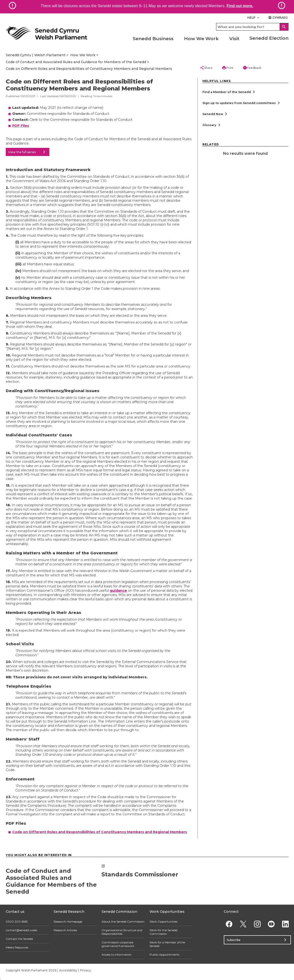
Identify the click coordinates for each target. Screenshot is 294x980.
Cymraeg (278, 18)
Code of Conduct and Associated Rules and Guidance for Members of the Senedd (76, 62)
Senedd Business (153, 39)
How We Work (201, 39)
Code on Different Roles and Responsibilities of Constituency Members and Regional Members (89, 69)
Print (228, 68)
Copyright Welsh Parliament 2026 (31, 970)
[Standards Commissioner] (147, 871)
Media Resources (17, 947)
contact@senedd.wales (21, 930)
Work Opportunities (163, 922)
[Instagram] (257, 924)
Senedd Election (269, 38)
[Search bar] (252, 27)
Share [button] (206, 68)
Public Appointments (164, 955)
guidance (118, 590)
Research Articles (65, 930)
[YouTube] (271, 924)
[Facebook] (229, 924)
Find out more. (240, 6)
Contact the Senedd (19, 939)
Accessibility (68, 970)
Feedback (252, 68)
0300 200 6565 (17, 922)
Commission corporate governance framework (118, 944)
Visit (234, 39)
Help (254, 18)
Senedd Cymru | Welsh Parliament (36, 55)
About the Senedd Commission (123, 922)
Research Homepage (68, 922)
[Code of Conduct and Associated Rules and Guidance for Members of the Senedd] (51, 880)
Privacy (86, 970)
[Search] (284, 27)
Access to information (117, 955)
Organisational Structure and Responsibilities (122, 932)
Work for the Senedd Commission (163, 932)
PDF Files (21, 126)
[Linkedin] (285, 924)
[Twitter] (243, 924)
